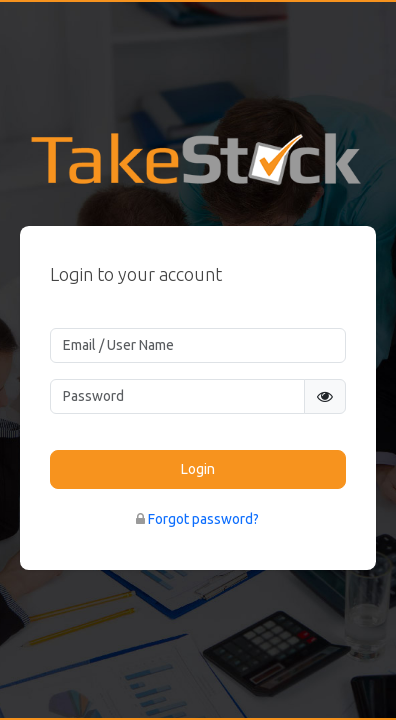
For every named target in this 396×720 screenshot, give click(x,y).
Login (198, 469)
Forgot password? (203, 519)
